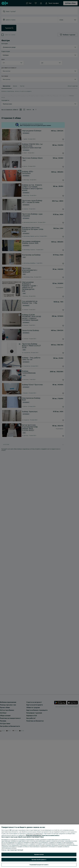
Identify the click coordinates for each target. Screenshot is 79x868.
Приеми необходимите (39, 860)
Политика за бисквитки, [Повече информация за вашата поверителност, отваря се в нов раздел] (34, 835)
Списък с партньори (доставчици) (12, 850)
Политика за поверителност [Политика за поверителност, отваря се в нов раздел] (51, 835)
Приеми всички (39, 854)
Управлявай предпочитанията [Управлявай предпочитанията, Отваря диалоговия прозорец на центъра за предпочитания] (39, 865)
